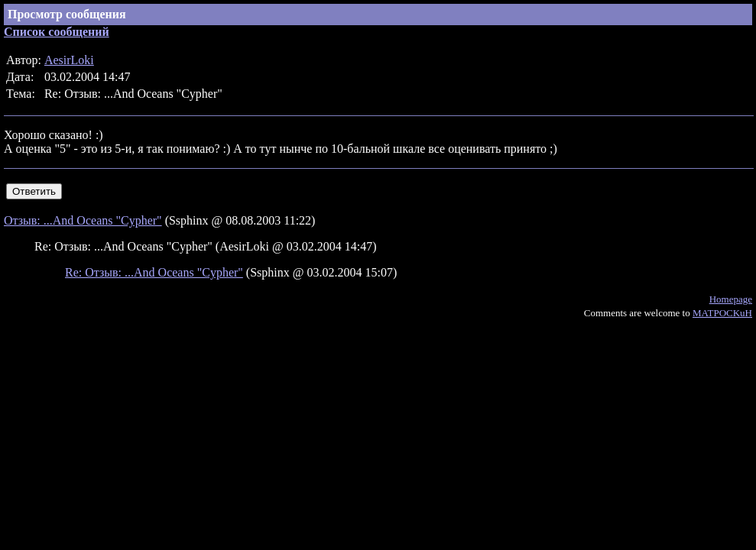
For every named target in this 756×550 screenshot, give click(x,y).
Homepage (731, 299)
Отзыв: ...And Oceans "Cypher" (83, 220)
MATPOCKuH (722, 313)
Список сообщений (57, 32)
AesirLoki (69, 60)
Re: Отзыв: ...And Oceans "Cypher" (154, 272)
